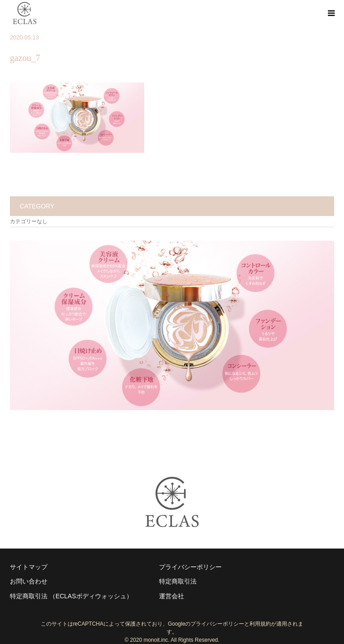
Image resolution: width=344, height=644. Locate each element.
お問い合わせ (29, 581)
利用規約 (260, 624)
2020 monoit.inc (149, 640)
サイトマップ (29, 567)
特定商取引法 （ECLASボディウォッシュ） (71, 596)
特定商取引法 (178, 581)
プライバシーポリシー (190, 567)
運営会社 (172, 596)
